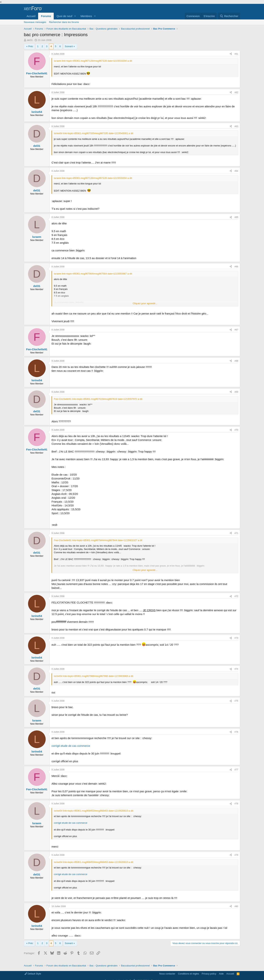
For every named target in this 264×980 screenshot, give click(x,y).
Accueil (31, 16)
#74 (236, 669)
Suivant (69, 46)
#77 (236, 770)
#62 (236, 92)
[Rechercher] (229, 16)
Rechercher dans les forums (64, 22)
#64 (236, 171)
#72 (236, 596)
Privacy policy (209, 974)
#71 (236, 533)
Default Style (33, 974)
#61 (236, 54)
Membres (86, 16)
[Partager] (231, 54)
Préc (31, 46)
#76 (236, 732)
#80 (236, 906)
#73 (236, 638)
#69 (236, 392)
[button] (75, 16)
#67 (236, 330)
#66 (236, 267)
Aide (221, 974)
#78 (236, 804)
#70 (236, 430)
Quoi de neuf (64, 16)
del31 (30, 40)
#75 (236, 701)
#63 (236, 126)
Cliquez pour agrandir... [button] (145, 303)
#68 (236, 361)
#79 (236, 855)
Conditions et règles (189, 974)
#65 (236, 217)
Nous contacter (167, 974)
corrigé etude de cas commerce (71, 746)
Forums (46, 16)
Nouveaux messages (35, 22)
